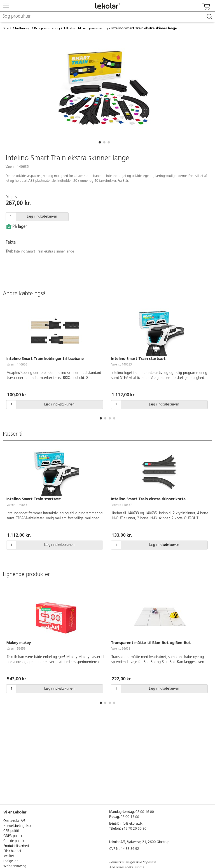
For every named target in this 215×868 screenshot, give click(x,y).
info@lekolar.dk (131, 824)
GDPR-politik (13, 836)
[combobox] (107, 17)
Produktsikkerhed (16, 846)
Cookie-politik (14, 841)
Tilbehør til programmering (86, 28)
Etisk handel (12, 851)
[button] (100, 142)
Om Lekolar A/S (14, 821)
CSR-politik (11, 831)
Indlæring (23, 28)
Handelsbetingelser (17, 826)
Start (7, 28)
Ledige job (11, 861)
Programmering (47, 28)
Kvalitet (9, 856)
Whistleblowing (15, 866)
